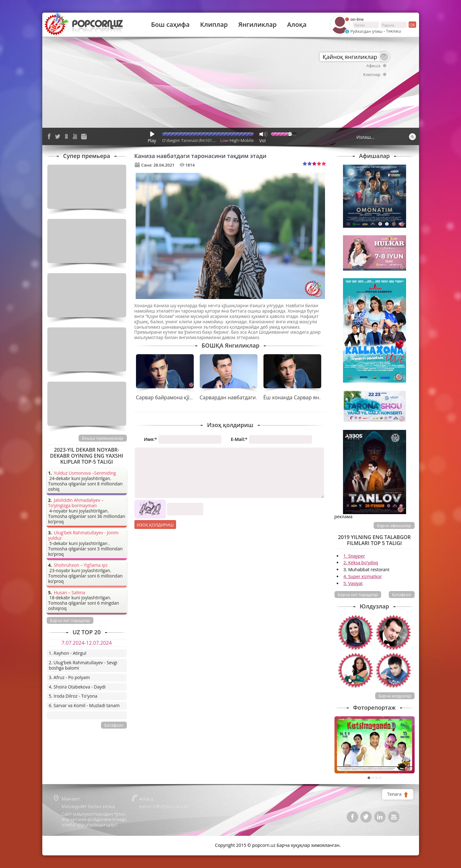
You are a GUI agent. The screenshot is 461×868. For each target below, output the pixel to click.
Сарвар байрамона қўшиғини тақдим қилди (190, 397)
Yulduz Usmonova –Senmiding (85, 473)
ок (412, 25)
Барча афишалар (394, 525)
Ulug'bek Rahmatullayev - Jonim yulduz (84, 536)
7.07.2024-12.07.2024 (87, 643)
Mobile (247, 140)
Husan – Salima (70, 593)
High (234, 140)
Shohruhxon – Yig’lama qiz (81, 565)
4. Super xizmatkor (363, 576)
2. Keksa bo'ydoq (361, 563)
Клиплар (214, 25)
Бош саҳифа (170, 25)
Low (224, 140)
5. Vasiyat (353, 583)
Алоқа (297, 25)
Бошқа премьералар (103, 438)
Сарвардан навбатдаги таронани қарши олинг (257, 397)
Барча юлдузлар (395, 696)
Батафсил (402, 595)
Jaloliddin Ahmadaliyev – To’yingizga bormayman (76, 503)
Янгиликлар (257, 25)
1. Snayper (354, 556)
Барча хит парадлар (358, 595)
